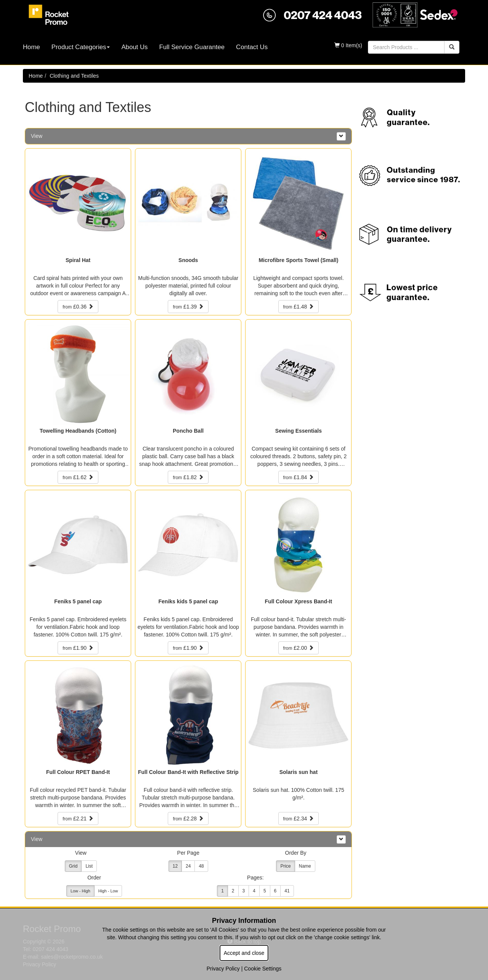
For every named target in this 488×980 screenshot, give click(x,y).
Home (31, 47)
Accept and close (244, 953)
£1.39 (188, 307)
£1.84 (299, 477)
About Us (134, 47)
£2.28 (188, 819)
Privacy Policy (223, 969)
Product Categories (81, 47)
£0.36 (78, 307)
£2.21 (78, 819)
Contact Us (252, 47)
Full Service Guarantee (192, 47)
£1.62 (78, 477)
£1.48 (299, 307)
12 (175, 866)
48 (201, 866)
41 (287, 891)
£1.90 (78, 648)
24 (188, 866)
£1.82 (188, 477)
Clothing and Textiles (74, 76)
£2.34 (299, 819)
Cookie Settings (263, 969)
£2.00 (299, 648)
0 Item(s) (348, 45)
